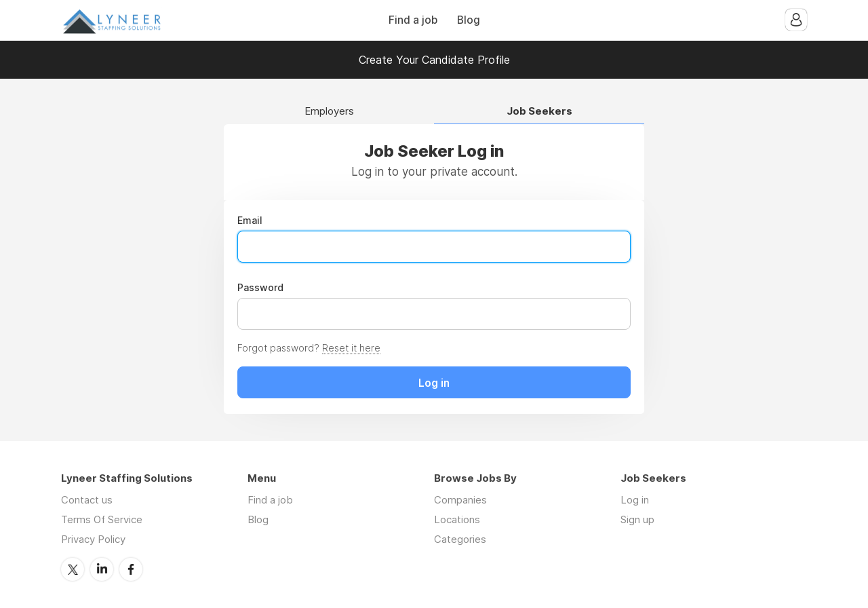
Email (250, 221)
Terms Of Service (102, 519)
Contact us (87, 500)
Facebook (131, 569)
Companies (460, 500)
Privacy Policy (93, 539)
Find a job (413, 20)
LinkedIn (102, 569)
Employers (329, 112)
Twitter (73, 569)
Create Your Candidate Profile (434, 60)
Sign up (637, 519)
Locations (457, 519)
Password (260, 288)
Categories (460, 539)
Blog (469, 20)
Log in (635, 500)
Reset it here (351, 348)
